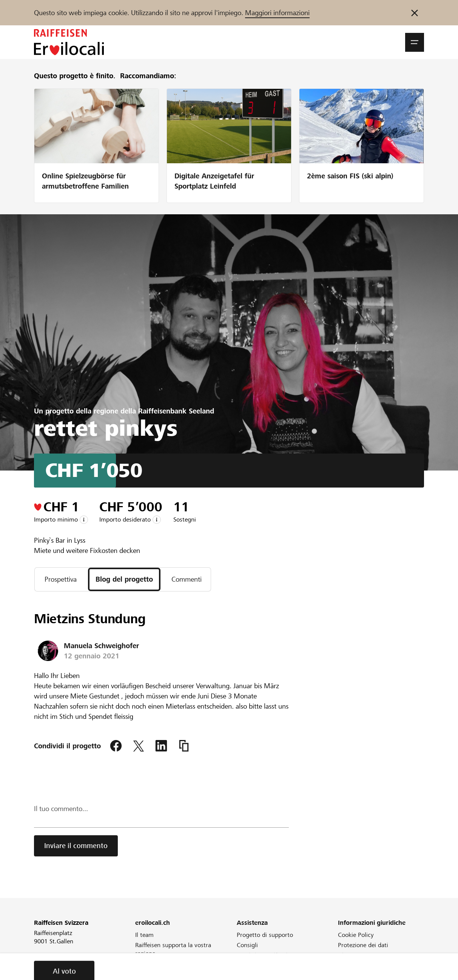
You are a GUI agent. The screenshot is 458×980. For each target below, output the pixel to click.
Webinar (146, 974)
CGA (344, 965)
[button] (415, 42)
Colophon (351, 976)
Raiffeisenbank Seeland (176, 411)
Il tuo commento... (61, 809)
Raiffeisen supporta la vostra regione (173, 949)
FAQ (242, 965)
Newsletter (150, 964)
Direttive (248, 976)
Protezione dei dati (363, 945)
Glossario (350, 955)
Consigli (247, 945)
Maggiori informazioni (277, 13)
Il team (144, 935)
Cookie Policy (356, 935)
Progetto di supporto (265, 935)
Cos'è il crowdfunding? (268, 955)
